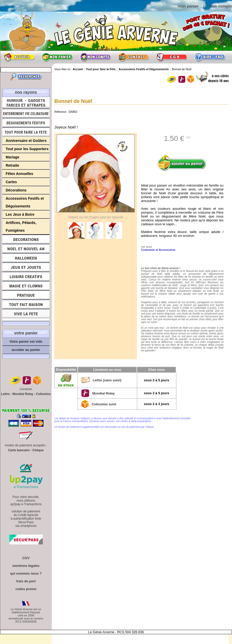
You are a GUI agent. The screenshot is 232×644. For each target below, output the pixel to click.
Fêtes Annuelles (19, 174)
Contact (134, 57)
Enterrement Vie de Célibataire (26, 114)
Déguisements (26, 123)
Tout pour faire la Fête (26, 132)
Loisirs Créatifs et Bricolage (26, 277)
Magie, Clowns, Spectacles (26, 286)
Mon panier (57, 57)
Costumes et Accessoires (158, 250)
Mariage (13, 157)
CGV (172, 57)
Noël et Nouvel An (26, 249)
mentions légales (26, 566)
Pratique (26, 295)
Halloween (26, 258)
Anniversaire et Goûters (26, 141)
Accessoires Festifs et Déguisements (25, 202)
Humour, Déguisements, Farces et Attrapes (26, 103)
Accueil (19, 57)
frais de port (26, 581)
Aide (210, 57)
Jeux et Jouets (26, 267)
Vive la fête (26, 315)
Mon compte (95, 57)
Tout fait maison (26, 304)
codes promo (26, 589)
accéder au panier (26, 350)
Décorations (16, 190)
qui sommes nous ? (26, 573)
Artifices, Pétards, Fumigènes (21, 227)
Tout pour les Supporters (27, 149)
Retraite (12, 165)
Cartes (11, 182)
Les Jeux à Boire (20, 214)
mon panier (188, 6)
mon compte (221, 6)
